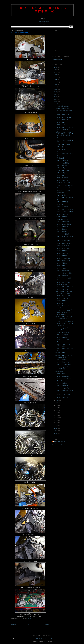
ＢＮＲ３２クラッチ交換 (62, 271)
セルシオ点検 (59, 204)
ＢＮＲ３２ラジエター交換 (63, 395)
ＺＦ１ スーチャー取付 (62, 222)
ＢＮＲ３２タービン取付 (62, 248)
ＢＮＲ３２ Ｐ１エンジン (63, 258)
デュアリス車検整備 (61, 217)
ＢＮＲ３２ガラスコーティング (64, 287)
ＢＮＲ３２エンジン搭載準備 (63, 224)
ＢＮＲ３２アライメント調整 (63, 273)
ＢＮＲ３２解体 (60, 147)
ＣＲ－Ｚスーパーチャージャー (64, 188)
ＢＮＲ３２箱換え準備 (62, 161)
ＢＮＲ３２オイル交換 (62, 180)
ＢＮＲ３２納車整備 (61, 251)
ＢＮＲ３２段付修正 (61, 360)
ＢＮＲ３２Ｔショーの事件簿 (63, 365)
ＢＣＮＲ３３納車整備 (62, 275)
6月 (57, 413)
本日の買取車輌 (60, 193)
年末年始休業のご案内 (62, 219)
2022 (56, 77)
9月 (57, 405)
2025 (56, 70)
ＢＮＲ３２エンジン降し (62, 388)
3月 (57, 420)
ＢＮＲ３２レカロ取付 (62, 130)
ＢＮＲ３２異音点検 (61, 232)
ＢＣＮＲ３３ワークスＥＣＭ (63, 117)
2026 (56, 67)
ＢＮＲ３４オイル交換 (62, 120)
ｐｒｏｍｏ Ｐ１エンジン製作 (64, 321)
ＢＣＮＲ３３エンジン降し (63, 115)
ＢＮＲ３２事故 (60, 303)
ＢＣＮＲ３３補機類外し (20, 33)
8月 (57, 408)
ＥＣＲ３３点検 (60, 175)
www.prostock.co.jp (44, 21)
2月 (57, 423)
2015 (56, 94)
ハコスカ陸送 (59, 371)
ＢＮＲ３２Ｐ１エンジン (62, 268)
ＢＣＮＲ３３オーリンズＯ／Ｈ (64, 296)
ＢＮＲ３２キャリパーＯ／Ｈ (63, 246)
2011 (56, 428)
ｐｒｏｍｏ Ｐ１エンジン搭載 (64, 212)
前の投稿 (47, 625)
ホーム (30, 625)
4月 (57, 418)
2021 (56, 79)
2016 (56, 92)
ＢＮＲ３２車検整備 (61, 337)
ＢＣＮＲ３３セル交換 (62, 178)
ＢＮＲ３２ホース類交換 (62, 234)
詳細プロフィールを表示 (58, 444)
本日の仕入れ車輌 (60, 158)
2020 (56, 82)
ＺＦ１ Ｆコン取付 (61, 195)
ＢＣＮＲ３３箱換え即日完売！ (64, 243)
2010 (56, 431)
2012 (56, 102)
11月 (57, 400)
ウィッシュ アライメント (63, 190)
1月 (57, 425)
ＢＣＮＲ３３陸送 (60, 374)
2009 (56, 433)
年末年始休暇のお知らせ (62, 106)
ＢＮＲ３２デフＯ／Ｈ (62, 298)
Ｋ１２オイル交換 (60, 168)
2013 (56, 99)
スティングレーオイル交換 (63, 183)
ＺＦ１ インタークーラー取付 (64, 209)
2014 (56, 97)
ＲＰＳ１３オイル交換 (62, 335)
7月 (57, 410)
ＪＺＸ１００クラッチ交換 (63, 261)
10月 (57, 403)
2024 (56, 72)
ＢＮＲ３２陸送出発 (61, 229)
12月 (57, 104)
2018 (56, 87)
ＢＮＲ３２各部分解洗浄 (62, 376)
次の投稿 (13, 625)
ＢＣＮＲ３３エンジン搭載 (63, 144)
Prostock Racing (60, 441)
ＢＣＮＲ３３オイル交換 (62, 332)
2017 (56, 89)
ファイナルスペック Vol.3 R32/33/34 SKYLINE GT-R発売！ (64, 110)
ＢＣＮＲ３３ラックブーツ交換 (64, 127)
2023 (56, 75)
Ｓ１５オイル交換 (60, 173)
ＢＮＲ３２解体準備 (61, 165)
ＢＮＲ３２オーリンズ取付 (63, 241)
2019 (56, 84)
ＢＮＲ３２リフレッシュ (62, 362)
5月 (57, 415)
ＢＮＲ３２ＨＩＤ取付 (62, 202)
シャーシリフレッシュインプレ (64, 310)
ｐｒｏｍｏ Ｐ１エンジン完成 (64, 185)
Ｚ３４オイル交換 (60, 122)
